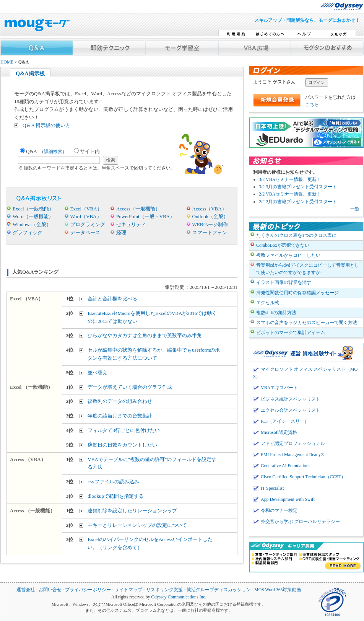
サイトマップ (128, 590)
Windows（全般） (32, 224)
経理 (121, 232)
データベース (85, 232)
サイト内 (87, 151)
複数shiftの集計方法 (276, 313)
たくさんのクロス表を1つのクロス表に (296, 235)
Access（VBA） (210, 209)
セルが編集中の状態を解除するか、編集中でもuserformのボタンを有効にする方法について (154, 354)
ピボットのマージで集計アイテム (291, 333)
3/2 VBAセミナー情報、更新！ (290, 179)
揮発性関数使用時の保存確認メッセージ (297, 293)
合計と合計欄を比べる (112, 299)
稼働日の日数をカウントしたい (122, 445)
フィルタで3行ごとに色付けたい (124, 430)
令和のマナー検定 (279, 510)
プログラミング (88, 224)
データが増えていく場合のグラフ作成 (130, 387)
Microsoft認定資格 (279, 432)
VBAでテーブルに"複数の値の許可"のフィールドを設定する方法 (152, 463)
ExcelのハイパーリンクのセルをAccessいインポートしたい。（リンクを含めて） (150, 543)
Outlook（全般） (210, 216)
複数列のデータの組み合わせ (120, 401)
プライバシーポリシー (88, 590)
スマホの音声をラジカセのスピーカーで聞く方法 (307, 323)
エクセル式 (268, 303)
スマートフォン (210, 232)
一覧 (355, 209)
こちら (312, 104)
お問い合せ (50, 590)
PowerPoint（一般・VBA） (145, 216)
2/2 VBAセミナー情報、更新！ (290, 194)
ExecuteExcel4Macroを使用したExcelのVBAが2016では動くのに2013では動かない (152, 317)
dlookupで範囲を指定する (116, 496)
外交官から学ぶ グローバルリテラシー (300, 522)
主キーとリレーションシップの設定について (137, 525)
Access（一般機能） (138, 209)
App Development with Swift (288, 499)
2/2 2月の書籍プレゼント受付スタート (298, 202)
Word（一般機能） (33, 216)
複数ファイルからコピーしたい (288, 255)
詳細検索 (53, 152)
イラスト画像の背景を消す (284, 282)
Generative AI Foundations (285, 466)
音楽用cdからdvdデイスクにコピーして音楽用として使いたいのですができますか (308, 269)
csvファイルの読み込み (113, 482)
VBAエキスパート (279, 388)
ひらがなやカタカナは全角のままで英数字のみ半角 (145, 335)
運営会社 (26, 590)
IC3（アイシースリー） (285, 421)
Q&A (43, 151)
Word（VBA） (86, 216)
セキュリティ (131, 224)
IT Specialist (272, 488)
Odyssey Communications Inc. (179, 597)
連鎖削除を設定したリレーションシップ (132, 511)
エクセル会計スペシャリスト (291, 410)
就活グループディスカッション (219, 590)
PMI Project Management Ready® (292, 455)
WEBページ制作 (210, 224)
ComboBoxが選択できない (283, 245)
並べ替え (97, 372)
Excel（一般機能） (33, 209)
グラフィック (28, 232)
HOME (7, 62)
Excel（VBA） (86, 209)
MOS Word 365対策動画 (278, 590)
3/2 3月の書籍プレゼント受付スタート (298, 187)
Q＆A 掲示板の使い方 (46, 125)
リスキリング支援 (164, 590)
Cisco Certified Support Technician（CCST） (303, 477)
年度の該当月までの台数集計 (120, 416)
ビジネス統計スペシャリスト (291, 399)
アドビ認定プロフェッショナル (293, 443)
